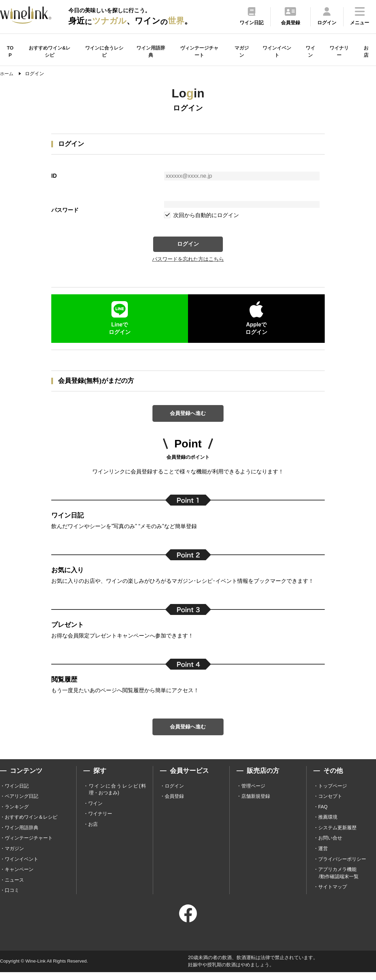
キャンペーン (19, 877)
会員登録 (174, 803)
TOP (10, 51)
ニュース (14, 888)
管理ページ (253, 792)
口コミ (12, 898)
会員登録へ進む (188, 417)
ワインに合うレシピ (104, 51)
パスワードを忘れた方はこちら (188, 261)
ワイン (310, 51)
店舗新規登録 (256, 803)
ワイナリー (339, 51)
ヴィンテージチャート (199, 51)
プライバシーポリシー (342, 866)
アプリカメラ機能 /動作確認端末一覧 (338, 881)
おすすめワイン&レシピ (50, 51)
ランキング (17, 813)
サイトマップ (333, 895)
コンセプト (330, 803)
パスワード (65, 210)
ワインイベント (277, 51)
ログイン (188, 245)
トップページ (333, 792)
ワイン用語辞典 (151, 51)
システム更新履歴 (337, 834)
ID (54, 176)
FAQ (323, 813)
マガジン (242, 51)
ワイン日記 (17, 792)
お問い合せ (330, 845)
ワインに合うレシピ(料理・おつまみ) (117, 796)
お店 (366, 51)
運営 (323, 856)
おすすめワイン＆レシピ (31, 824)
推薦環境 (328, 824)
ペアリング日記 (22, 803)
